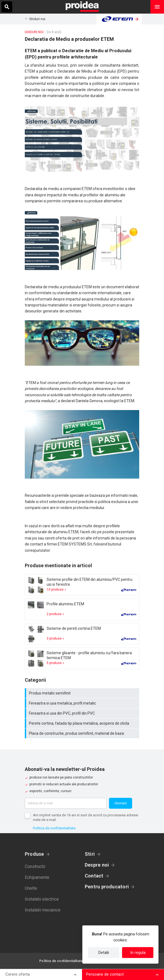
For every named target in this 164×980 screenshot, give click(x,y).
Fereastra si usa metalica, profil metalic (83, 703)
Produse (34, 854)
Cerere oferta (18, 974)
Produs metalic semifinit (83, 693)
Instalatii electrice (42, 899)
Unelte (31, 888)
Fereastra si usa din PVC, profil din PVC (83, 713)
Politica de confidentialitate (54, 828)
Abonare (121, 803)
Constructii (35, 866)
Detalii (104, 953)
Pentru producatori (107, 887)
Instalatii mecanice (43, 910)
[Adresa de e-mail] (66, 803)
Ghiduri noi (37, 19)
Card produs (82, 585)
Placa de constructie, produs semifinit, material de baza (83, 733)
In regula (138, 953)
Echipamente (37, 877)
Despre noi (97, 865)
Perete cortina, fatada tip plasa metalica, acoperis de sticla (83, 723)
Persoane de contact (105, 974)
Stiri (90, 854)
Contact (94, 876)
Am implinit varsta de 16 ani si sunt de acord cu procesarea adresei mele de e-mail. (86, 817)
